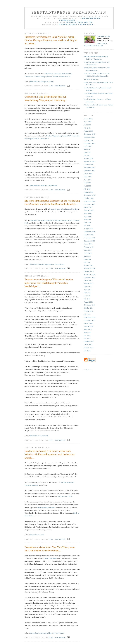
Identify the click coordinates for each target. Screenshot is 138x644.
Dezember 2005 (89, 137)
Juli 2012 (87, 314)
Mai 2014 (87, 332)
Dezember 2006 (89, 143)
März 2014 (88, 329)
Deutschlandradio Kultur (46, 507)
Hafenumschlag (46, 633)
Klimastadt (44, 436)
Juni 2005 (87, 125)
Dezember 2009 (89, 241)
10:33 (51, 539)
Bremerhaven (35, 82)
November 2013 (89, 317)
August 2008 (88, 192)
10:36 (51, 86)
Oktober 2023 (89, 342)
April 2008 (88, 180)
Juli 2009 (87, 226)
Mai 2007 (87, 149)
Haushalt (44, 185)
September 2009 (90, 232)
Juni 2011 (87, 296)
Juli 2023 (87, 339)
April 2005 (88, 122)
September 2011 (89, 305)
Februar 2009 (89, 210)
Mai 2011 (87, 293)
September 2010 (90, 268)
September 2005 (90, 134)
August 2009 (88, 229)
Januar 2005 (88, 119)
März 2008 (88, 177)
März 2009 (88, 213)
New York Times (51, 558)
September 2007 (90, 161)
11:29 (51, 269)
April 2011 (88, 290)
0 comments (60, 86)
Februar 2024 (89, 348)
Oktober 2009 (89, 235)
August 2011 (88, 302)
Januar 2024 (88, 345)
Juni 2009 (87, 223)
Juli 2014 (87, 335)
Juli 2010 (87, 262)
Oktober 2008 (89, 198)
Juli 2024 (87, 351)
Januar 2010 (88, 244)
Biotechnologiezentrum (46, 264)
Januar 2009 (88, 207)
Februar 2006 (89, 140)
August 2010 (88, 265)
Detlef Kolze (104, 36)
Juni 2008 (87, 186)
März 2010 (88, 250)
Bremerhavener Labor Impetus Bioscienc (64, 209)
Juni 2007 (87, 152)
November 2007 (89, 168)
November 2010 (89, 274)
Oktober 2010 (89, 271)
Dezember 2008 (89, 204)
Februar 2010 (89, 247)
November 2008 (89, 201)
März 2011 (88, 287)
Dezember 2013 (89, 320)
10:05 (51, 638)
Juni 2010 (87, 259)
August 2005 (88, 131)
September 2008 (90, 195)
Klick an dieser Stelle (65, 496)
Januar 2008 (88, 174)
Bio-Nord (34, 264)
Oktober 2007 (89, 165)
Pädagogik (44, 82)
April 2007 (88, 146)
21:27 (51, 440)
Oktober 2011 (89, 308)
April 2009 (88, 216)
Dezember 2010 (89, 278)
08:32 (51, 190)
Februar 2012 (89, 311)
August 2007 (88, 158)
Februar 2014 (89, 326)
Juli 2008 (87, 189)
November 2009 (89, 238)
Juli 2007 (87, 155)
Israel (42, 535)
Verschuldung (52, 185)
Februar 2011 (88, 284)
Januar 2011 (88, 280)
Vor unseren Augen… (91, 79)
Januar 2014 (88, 323)
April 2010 (88, 253)
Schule (51, 82)
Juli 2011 (87, 299)
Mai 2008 (87, 183)
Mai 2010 (87, 256)
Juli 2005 (87, 128)
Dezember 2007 (89, 171)
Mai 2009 (87, 219)
